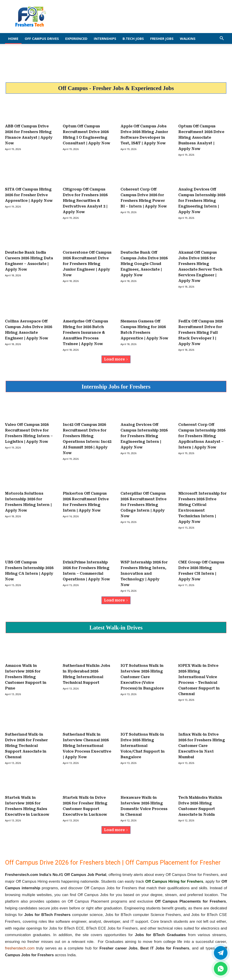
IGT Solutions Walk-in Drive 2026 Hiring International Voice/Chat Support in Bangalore (143, 746)
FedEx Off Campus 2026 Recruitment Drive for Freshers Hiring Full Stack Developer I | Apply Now (201, 333)
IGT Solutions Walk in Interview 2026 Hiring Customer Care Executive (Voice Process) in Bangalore (142, 677)
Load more (116, 359)
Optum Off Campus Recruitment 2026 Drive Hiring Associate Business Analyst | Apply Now (201, 137)
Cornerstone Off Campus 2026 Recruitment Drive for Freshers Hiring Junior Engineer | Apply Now (87, 264)
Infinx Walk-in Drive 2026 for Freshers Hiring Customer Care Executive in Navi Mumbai (202, 746)
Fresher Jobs (162, 38)
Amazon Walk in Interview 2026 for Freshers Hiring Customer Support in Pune (26, 677)
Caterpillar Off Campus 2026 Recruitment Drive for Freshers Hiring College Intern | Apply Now (144, 505)
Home (13, 38)
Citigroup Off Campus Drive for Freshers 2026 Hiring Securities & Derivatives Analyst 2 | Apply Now (85, 201)
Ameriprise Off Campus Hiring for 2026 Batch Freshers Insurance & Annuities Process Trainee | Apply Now (85, 333)
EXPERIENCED (76, 38)
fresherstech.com (20, 948)
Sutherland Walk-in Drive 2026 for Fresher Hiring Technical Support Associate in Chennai (26, 746)
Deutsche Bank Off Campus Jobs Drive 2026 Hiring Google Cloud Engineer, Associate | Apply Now (144, 264)
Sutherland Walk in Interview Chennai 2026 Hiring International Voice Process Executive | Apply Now (87, 746)
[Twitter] (221, 953)
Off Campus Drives (42, 38)
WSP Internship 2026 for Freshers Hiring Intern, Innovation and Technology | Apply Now (144, 573)
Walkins (188, 38)
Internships (105, 38)
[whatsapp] (221, 969)
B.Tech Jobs (133, 38)
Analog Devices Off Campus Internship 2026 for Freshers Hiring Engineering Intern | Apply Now (202, 201)
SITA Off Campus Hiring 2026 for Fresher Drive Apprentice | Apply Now (29, 195)
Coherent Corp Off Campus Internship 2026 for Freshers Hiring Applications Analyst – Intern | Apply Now (202, 436)
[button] (222, 39)
